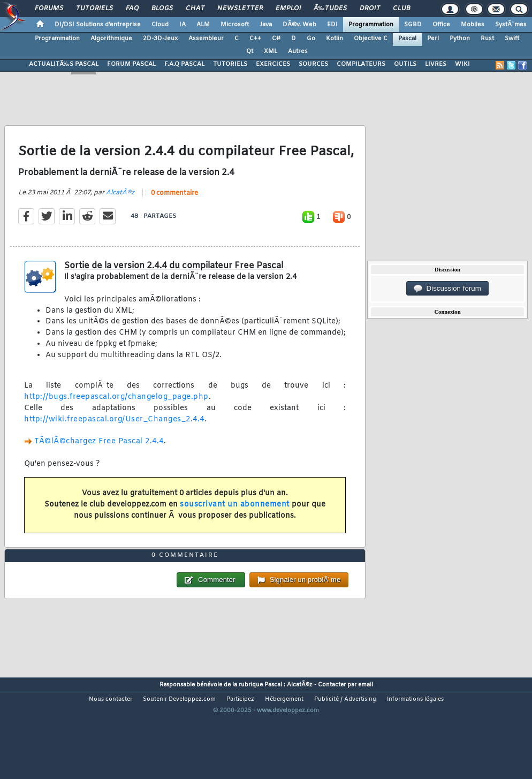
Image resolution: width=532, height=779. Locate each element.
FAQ (132, 9)
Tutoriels (94, 9)
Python (460, 39)
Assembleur (206, 39)
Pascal (407, 39)
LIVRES (436, 64)
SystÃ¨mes (511, 25)
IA (183, 25)
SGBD (413, 25)
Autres (298, 51)
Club (401, 9)
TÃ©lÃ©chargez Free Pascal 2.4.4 (99, 456)
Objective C (371, 39)
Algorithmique (111, 39)
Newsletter (240, 9)
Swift (512, 39)
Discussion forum (447, 289)
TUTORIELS (230, 64)
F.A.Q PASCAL (184, 64)
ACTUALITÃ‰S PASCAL (64, 64)
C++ (255, 39)
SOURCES (313, 64)
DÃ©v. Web (299, 25)
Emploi (288, 9)
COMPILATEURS (361, 64)
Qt (250, 51)
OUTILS (405, 64)
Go (311, 39)
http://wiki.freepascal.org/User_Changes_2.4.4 (114, 434)
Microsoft (235, 25)
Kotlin (335, 39)
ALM (203, 25)
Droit (370, 9)
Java (266, 25)
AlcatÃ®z (120, 207)
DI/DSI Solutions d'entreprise (98, 25)
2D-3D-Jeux (160, 39)
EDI (332, 25)
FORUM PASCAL (131, 64)
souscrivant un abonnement (235, 519)
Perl (433, 39)
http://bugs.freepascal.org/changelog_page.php (116, 411)
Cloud (160, 25)
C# (276, 39)
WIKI (462, 64)
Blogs (162, 9)
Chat (195, 9)
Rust (487, 39)
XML (271, 51)
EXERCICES (273, 64)
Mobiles (473, 25)
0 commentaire (174, 208)
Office (441, 25)
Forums (49, 9)
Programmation (371, 25)
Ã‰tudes (330, 9)
